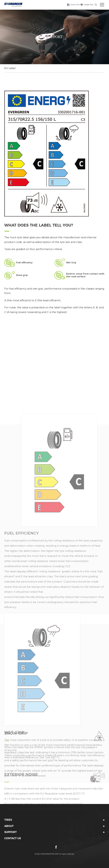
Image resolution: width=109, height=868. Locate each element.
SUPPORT (11, 832)
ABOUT (9, 826)
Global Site (89, 4)
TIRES (8, 820)
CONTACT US (13, 838)
